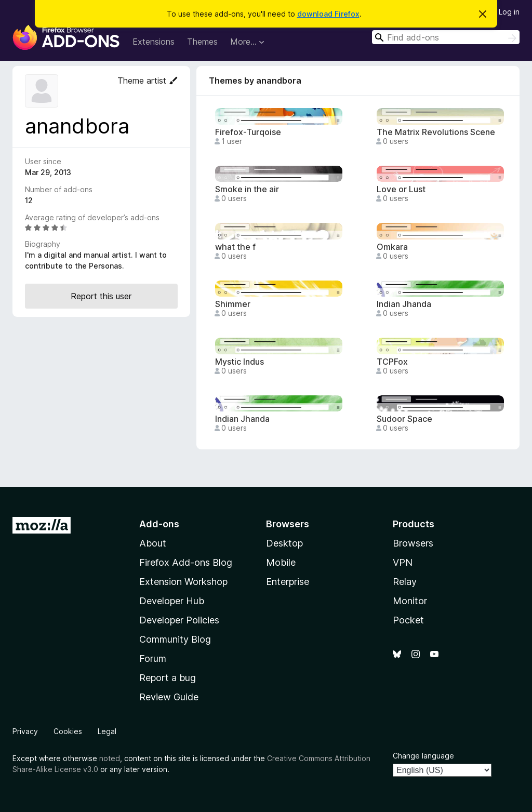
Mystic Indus (240, 362)
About (153, 543)
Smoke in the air (247, 189)
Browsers (413, 543)
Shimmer (233, 304)
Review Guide (169, 697)
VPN (403, 562)
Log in (509, 12)
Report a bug (168, 678)
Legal (107, 731)
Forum (153, 658)
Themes (202, 42)
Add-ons (159, 524)
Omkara (392, 247)
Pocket (408, 620)
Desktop (284, 543)
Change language (423, 756)
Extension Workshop (183, 582)
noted (110, 758)
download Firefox (328, 14)
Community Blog (175, 639)
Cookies (68, 731)
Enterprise (288, 582)
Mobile (281, 562)
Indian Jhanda (404, 304)
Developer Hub (172, 601)
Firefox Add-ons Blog (186, 562)
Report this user (101, 296)
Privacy (25, 731)
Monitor (410, 601)
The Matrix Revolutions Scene (436, 132)
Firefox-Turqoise (248, 132)
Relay (405, 582)
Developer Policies (179, 620)
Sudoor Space (404, 419)
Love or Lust (401, 189)
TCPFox (392, 362)
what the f (235, 247)
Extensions (154, 42)
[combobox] (446, 37)
